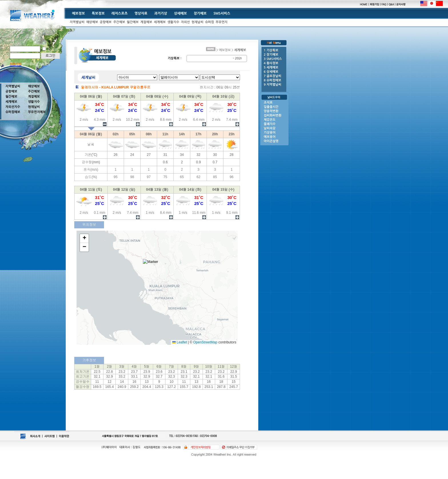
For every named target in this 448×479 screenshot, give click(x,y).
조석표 (268, 103)
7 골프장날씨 (272, 76)
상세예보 (180, 13)
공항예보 (106, 22)
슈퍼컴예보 (13, 112)
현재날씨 (197, 22)
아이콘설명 (271, 141)
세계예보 (160, 22)
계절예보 (146, 22)
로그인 (51, 56)
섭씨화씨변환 (273, 115)
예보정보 (78, 13)
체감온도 (270, 120)
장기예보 (200, 13)
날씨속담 (270, 128)
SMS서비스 (222, 13)
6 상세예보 (271, 72)
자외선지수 (13, 107)
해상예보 (92, 22)
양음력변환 (271, 111)
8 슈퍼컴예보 (272, 80)
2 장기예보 (271, 55)
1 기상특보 (271, 50)
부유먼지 (222, 22)
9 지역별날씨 (272, 85)
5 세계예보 (271, 68)
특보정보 (98, 13)
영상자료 (141, 13)
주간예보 (119, 22)
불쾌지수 (270, 124)
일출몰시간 (271, 107)
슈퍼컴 (210, 22)
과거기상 (161, 13)
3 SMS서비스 (273, 59)
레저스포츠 (119, 13)
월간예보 (133, 22)
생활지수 (173, 22)
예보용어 (270, 137)
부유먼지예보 (37, 112)
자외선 (185, 22)
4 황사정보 (271, 63)
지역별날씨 (77, 22)
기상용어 (270, 133)
